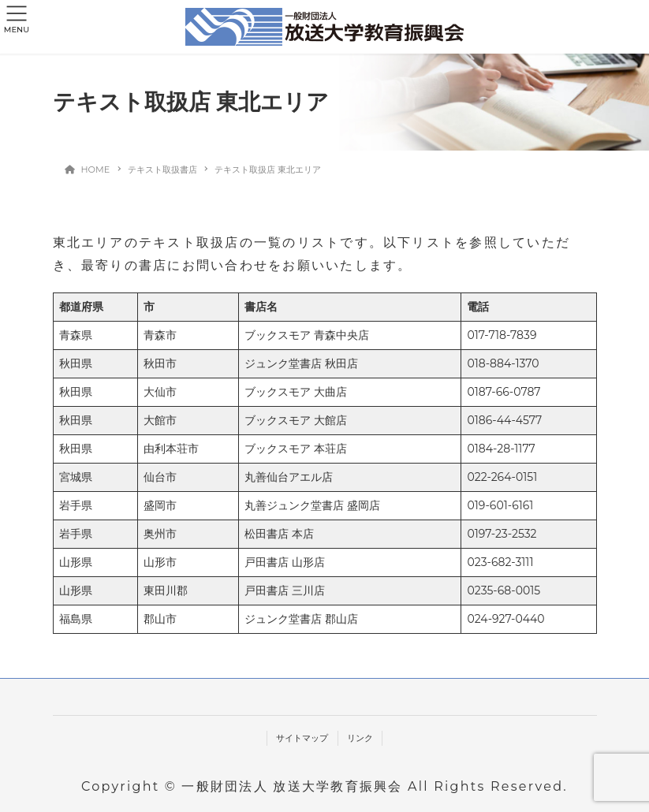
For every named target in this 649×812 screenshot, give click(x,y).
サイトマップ (302, 738)
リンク (360, 738)
